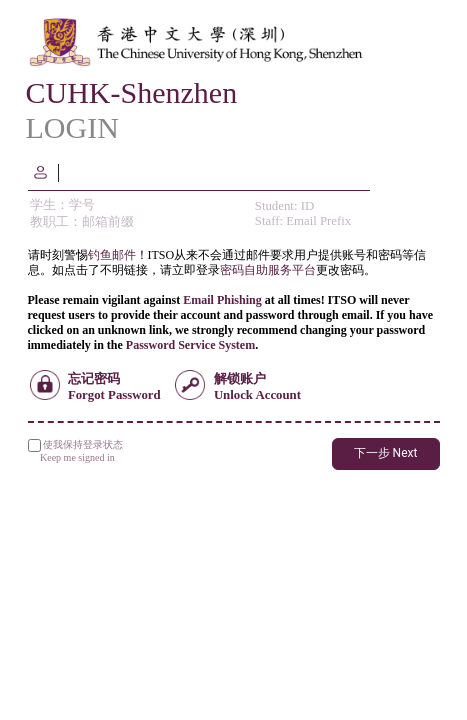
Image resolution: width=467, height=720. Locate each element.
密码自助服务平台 (268, 270)
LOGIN (72, 127)
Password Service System (190, 345)
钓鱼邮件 (112, 255)
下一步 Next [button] (386, 453)
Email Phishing (222, 300)
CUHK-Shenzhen (132, 92)
